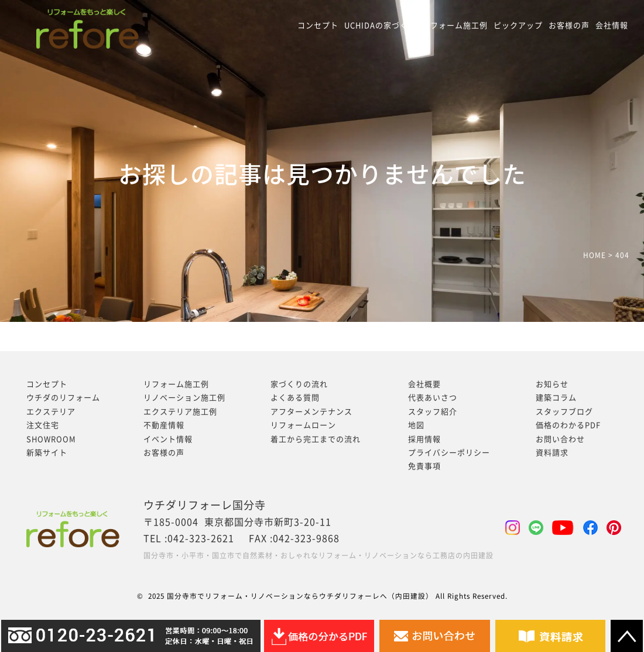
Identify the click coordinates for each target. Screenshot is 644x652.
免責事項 (424, 466)
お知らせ (552, 384)
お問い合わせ (560, 439)
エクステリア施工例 (180, 412)
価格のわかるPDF (568, 425)
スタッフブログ (564, 412)
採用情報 (424, 439)
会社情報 (612, 25)
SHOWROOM (51, 439)
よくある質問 (295, 398)
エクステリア (51, 412)
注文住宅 (43, 425)
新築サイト (47, 453)
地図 (416, 425)
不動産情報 (164, 425)
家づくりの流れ (299, 384)
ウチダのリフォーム (63, 398)
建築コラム (556, 398)
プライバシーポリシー (449, 453)
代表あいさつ (433, 398)
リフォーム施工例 (455, 25)
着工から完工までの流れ (316, 439)
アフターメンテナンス (311, 412)
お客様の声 (569, 25)
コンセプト (318, 25)
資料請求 (552, 453)
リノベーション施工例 (184, 398)
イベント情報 (168, 439)
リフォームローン (303, 425)
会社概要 (424, 384)
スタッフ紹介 (433, 412)
